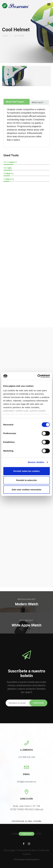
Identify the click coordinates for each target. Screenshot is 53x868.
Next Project (27, 621)
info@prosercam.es (26, 782)
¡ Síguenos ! (26, 834)
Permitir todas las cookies (27, 471)
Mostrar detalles (36, 462)
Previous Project (26, 599)
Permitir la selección (27, 480)
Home (5, 36)
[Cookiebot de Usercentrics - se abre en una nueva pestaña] (38, 376)
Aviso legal (9, 850)
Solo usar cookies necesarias (26, 490)
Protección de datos (27, 850)
